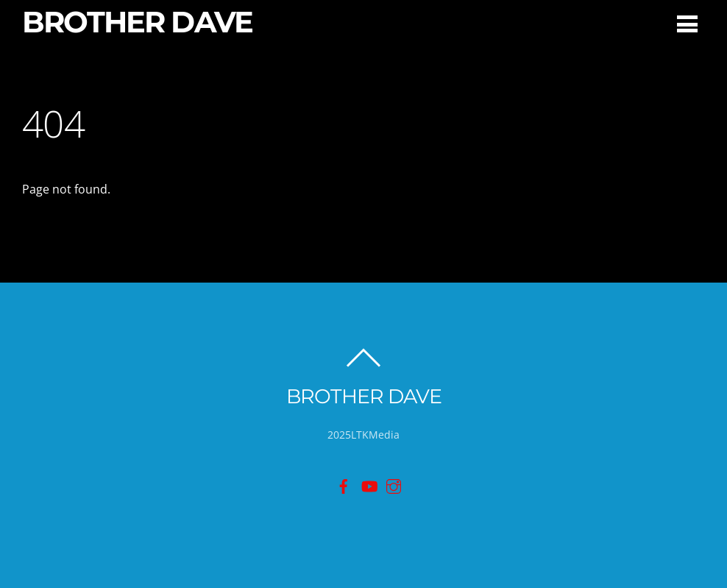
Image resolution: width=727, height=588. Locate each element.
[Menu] (687, 23)
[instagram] (394, 484)
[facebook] (344, 484)
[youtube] (369, 484)
